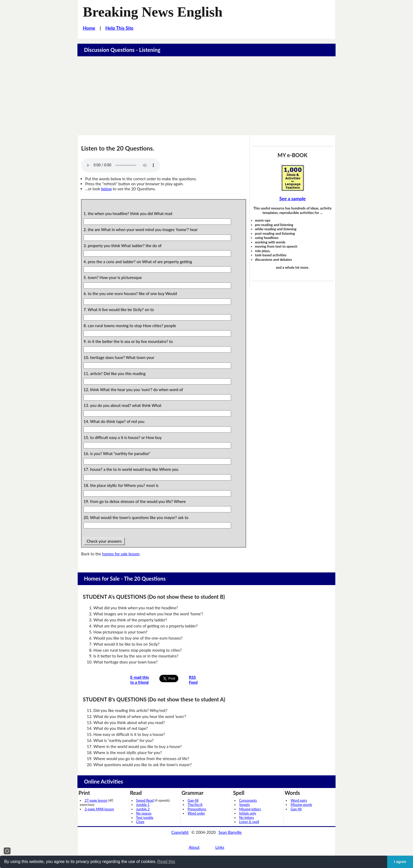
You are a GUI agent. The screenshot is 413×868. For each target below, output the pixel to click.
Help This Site (119, 28)
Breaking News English (153, 12)
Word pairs (299, 800)
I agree (400, 862)
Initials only (248, 813)
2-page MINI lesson (99, 809)
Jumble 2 (143, 809)
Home (89, 28)
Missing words (301, 805)
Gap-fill (193, 800)
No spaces (144, 813)
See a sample (292, 199)
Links (220, 847)
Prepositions (197, 809)
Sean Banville (230, 832)
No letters (247, 817)
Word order (196, 813)
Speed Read (145, 800)
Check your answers (104, 541)
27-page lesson (96, 800)
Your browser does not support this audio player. (121, 165)
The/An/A (195, 805)
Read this (166, 862)
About (194, 847)
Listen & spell (249, 822)
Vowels (245, 805)
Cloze (140, 822)
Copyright (180, 832)
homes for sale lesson (121, 554)
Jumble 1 (143, 805)
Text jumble (145, 817)
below (106, 189)
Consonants (248, 800)
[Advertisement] (206, 96)
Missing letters (250, 809)
